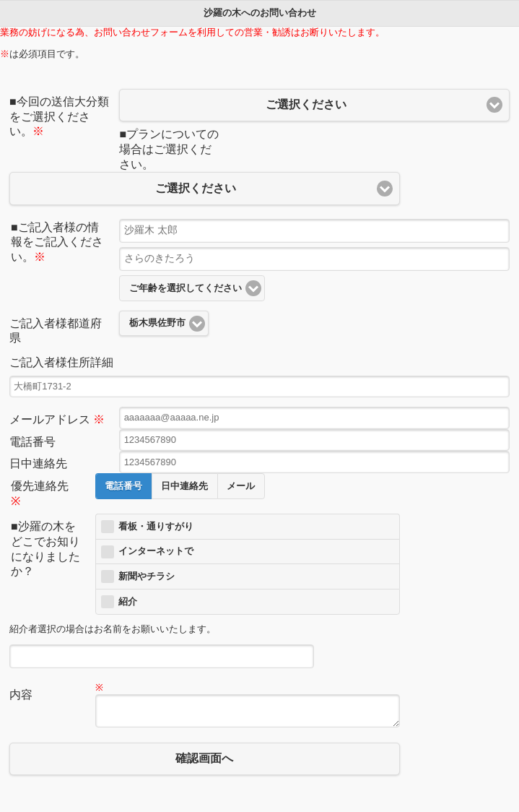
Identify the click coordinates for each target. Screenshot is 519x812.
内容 (21, 695)
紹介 (128, 602)
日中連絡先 (38, 463)
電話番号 (32, 442)
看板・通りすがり (156, 527)
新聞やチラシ (147, 576)
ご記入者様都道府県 (56, 331)
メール (241, 486)
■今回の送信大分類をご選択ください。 (59, 117)
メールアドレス (57, 419)
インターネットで (156, 551)
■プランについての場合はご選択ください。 (169, 149)
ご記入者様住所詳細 (61, 362)
